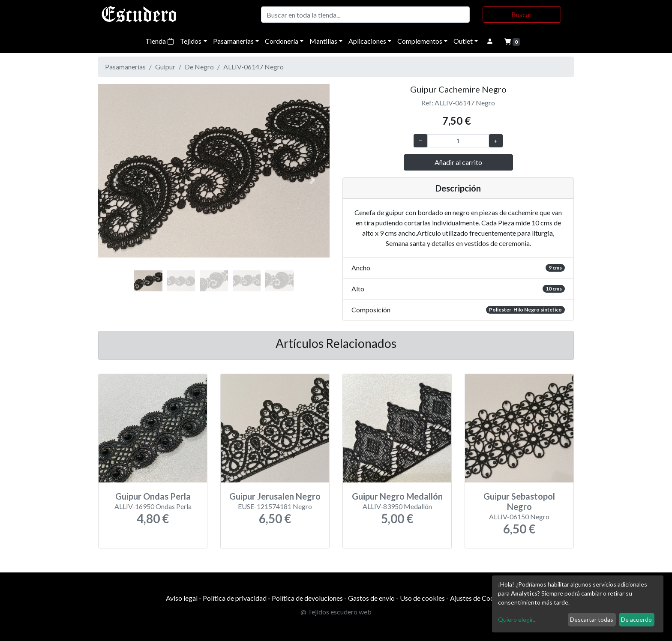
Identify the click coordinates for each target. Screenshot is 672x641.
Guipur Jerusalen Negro (275, 496)
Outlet (463, 41)
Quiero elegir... (517, 619)
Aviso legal (182, 598)
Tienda (160, 41)
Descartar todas (592, 619)
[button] (115, 180)
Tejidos (191, 41)
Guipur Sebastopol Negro (519, 501)
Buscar (522, 14)
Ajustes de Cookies (478, 598)
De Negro (199, 67)
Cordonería (282, 41)
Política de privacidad (235, 598)
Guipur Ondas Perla (153, 496)
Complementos (420, 41)
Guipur (165, 67)
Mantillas (323, 41)
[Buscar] (365, 15)
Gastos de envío (371, 598)
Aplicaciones (367, 41)
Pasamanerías (233, 41)
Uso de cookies (422, 598)
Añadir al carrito (458, 162)
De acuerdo (636, 619)
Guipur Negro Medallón (397, 496)
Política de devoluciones (307, 598)
